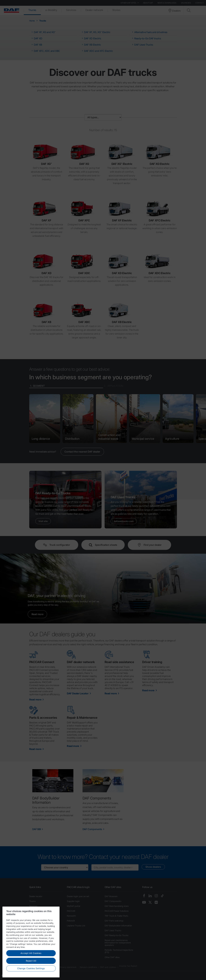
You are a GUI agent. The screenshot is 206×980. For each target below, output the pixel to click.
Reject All (31, 971)
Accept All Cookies (31, 963)
